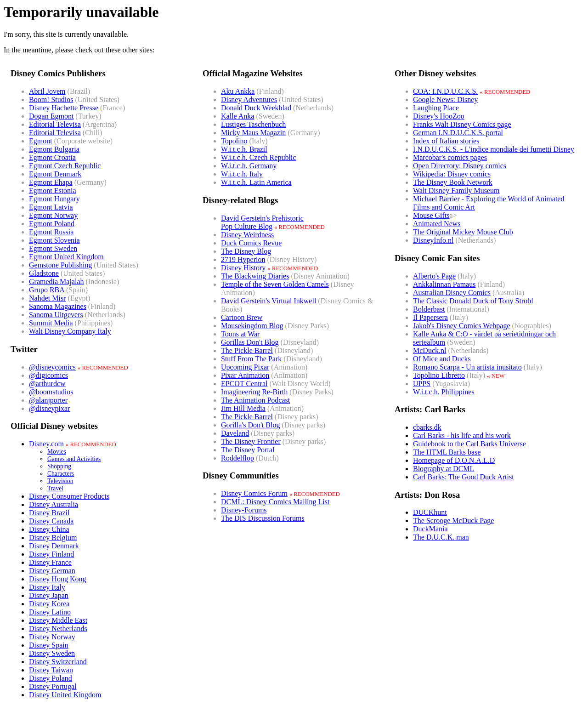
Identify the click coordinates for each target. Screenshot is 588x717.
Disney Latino (50, 612)
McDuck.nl (430, 350)
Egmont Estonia (53, 191)
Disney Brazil (49, 513)
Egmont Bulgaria (54, 149)
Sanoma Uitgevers (56, 315)
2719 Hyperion (243, 259)
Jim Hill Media (243, 408)
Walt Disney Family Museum (456, 191)
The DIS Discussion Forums (263, 518)
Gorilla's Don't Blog (250, 425)
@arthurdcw (47, 384)
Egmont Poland (52, 224)
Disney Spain (49, 645)
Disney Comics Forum (254, 493)
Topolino (234, 141)
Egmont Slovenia (54, 240)
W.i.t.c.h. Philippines (444, 392)
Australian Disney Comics (452, 293)
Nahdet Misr (47, 298)
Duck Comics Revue (251, 243)
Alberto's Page (434, 276)
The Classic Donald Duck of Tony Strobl (473, 301)
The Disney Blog (246, 251)
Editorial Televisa (55, 124)
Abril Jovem (47, 91)
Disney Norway (52, 637)
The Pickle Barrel (247, 350)
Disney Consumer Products (69, 496)
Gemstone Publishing (60, 265)
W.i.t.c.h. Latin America (256, 182)
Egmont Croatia (52, 157)
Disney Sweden (52, 653)
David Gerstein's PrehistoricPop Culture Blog (262, 222)
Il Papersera (430, 317)
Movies (57, 452)
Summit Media (51, 323)
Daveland (235, 433)
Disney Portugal (53, 686)
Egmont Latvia (51, 207)
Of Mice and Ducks (442, 359)
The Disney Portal (248, 450)
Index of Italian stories (446, 141)
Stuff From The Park (251, 359)
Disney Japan (49, 595)
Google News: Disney (445, 100)
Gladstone (44, 273)
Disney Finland (51, 554)
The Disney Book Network (453, 182)
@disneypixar (49, 408)
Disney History (243, 268)
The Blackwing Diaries (255, 276)
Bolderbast (429, 309)
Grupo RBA (47, 290)
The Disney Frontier (251, 441)
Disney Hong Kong (57, 579)
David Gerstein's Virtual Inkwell (269, 301)
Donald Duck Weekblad (256, 108)
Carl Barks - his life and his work (462, 435)
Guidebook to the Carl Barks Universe (469, 444)
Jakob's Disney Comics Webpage (462, 326)
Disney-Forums (244, 510)
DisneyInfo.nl (433, 240)
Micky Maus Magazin (253, 133)
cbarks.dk (427, 427)
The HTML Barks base (447, 452)
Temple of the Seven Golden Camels (275, 284)
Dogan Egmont (51, 116)
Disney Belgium (53, 538)
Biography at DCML (444, 469)
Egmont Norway (53, 215)
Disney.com (46, 444)
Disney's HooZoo (439, 116)
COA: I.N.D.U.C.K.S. (445, 91)
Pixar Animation (245, 375)
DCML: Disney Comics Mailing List (275, 502)
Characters (61, 474)
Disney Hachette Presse (64, 108)
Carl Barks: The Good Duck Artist (464, 477)
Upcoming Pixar (245, 367)
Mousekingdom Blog (252, 326)
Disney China (49, 529)
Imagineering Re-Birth (254, 392)
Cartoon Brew (242, 317)
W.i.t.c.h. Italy (242, 174)
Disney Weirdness (247, 235)
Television (60, 481)
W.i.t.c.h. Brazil (244, 149)
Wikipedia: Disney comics (452, 174)
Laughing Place (436, 108)
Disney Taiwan (51, 670)
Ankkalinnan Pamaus (444, 284)
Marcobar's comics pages (450, 157)
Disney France (50, 562)
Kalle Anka (237, 116)
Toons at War (240, 334)
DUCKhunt (430, 512)
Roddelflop (237, 458)
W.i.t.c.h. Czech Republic (258, 157)
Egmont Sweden (53, 248)
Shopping (59, 466)
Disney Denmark (54, 546)
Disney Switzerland (58, 662)
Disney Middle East (58, 620)
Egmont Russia (51, 232)
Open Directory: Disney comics (460, 166)
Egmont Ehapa (51, 182)
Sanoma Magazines (58, 306)
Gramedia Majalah (57, 282)
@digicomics (48, 375)
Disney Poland (51, 678)
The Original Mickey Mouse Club (463, 232)
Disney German (52, 571)
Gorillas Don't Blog (250, 342)
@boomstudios (51, 392)
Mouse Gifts (431, 215)
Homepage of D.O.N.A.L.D (454, 460)
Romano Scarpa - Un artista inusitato (467, 367)
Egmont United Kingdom (66, 257)
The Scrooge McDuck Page (453, 521)
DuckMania (430, 529)
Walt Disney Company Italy (70, 331)
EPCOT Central (244, 384)
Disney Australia (54, 504)
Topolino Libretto (439, 375)
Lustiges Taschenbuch (253, 124)
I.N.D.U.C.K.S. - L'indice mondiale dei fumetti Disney (494, 149)
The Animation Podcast (255, 400)
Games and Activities (74, 459)
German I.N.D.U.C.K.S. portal (458, 133)
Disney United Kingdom (65, 695)
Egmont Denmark (55, 174)
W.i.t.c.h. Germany (249, 166)
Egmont (41, 141)
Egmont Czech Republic (65, 166)
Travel (55, 488)
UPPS (422, 384)
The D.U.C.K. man (441, 537)
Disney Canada (51, 521)
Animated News (437, 224)
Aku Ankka (238, 91)
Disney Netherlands (58, 629)
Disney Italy (47, 587)
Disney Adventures (249, 100)
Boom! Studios (51, 100)
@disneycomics (52, 367)
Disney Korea (49, 604)
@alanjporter (48, 400)
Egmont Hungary (54, 199)
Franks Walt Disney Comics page (462, 124)
